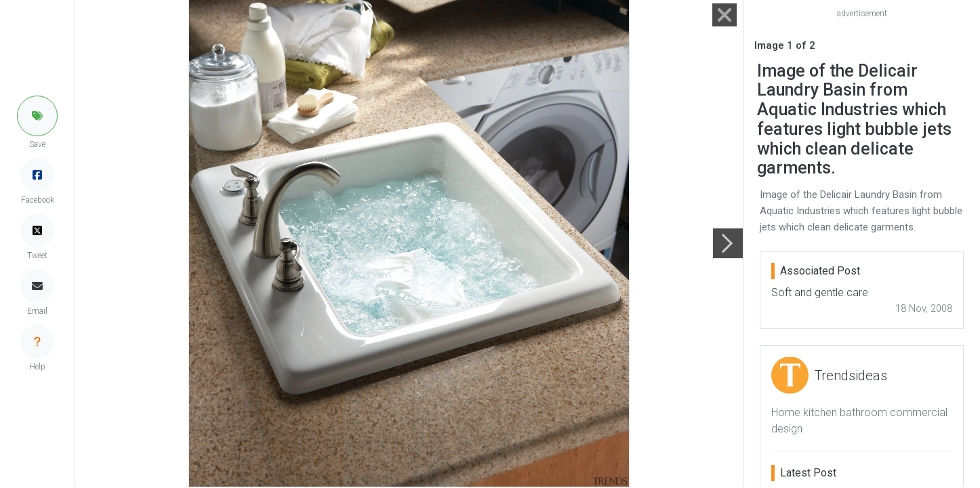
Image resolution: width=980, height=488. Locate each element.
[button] (37, 116)
